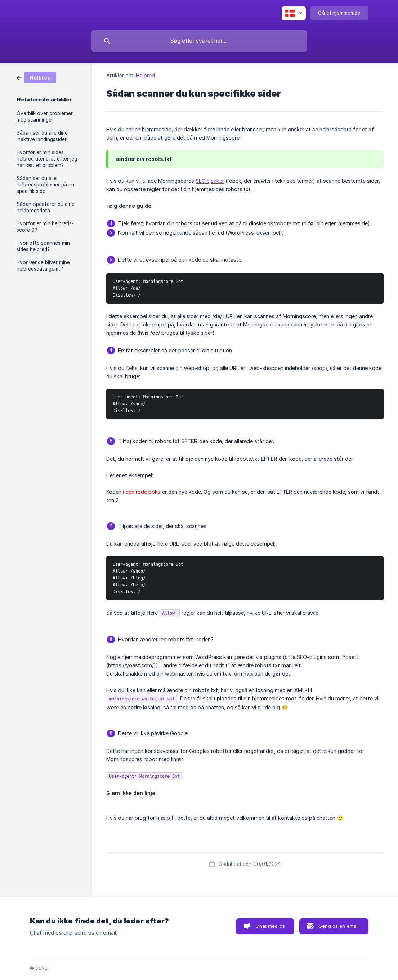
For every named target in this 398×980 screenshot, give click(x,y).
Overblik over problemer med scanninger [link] (45, 117)
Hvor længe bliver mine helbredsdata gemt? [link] (43, 266)
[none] (294, 13)
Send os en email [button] (339, 926)
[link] (36, 77)
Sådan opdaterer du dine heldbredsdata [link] (46, 207)
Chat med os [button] (270, 926)
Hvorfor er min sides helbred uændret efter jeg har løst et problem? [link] (47, 159)
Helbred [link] (145, 75)
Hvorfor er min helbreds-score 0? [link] (45, 227)
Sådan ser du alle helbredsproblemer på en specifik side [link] (45, 185)
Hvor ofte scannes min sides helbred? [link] (43, 246)
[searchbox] (199, 41)
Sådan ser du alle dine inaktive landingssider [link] (42, 136)
